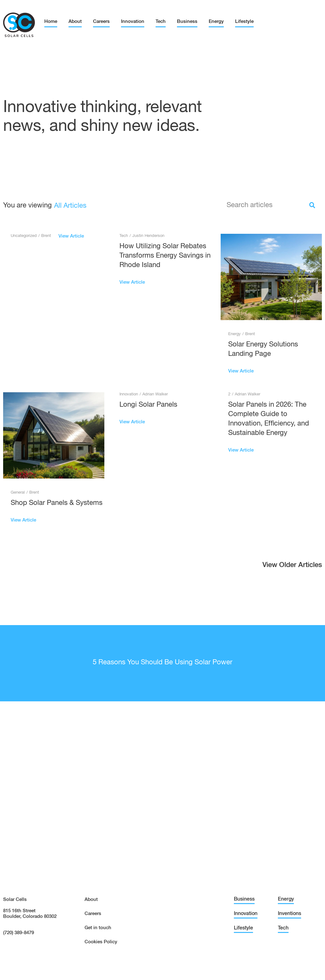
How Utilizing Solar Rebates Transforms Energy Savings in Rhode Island (165, 256)
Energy (216, 21)
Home (51, 21)
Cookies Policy (101, 942)
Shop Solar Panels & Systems (57, 503)
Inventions (289, 914)
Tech (161, 21)
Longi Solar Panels (148, 405)
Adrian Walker (155, 394)
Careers (101, 21)
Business (187, 21)
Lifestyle (244, 21)
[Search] (312, 205)
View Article (71, 236)
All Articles (70, 206)
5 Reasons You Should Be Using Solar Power (162, 662)
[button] (292, 567)
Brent (46, 236)
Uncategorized (24, 236)
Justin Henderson (148, 236)
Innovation (133, 21)
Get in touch (98, 928)
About (75, 21)
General (18, 493)
